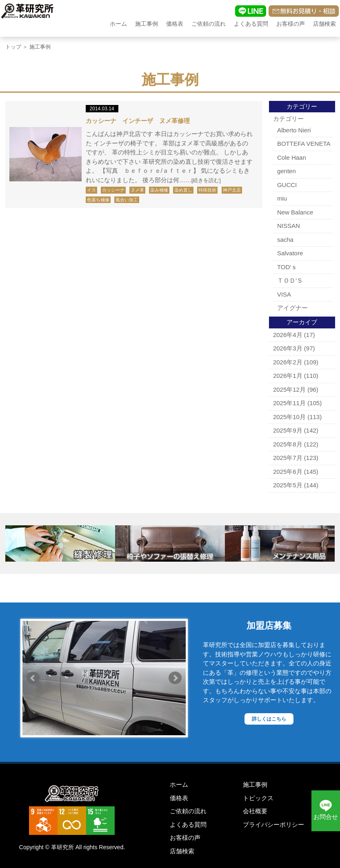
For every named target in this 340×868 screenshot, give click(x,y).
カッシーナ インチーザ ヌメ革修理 (138, 121)
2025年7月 (288, 458)
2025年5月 (288, 485)
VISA (284, 294)
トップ (13, 47)
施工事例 (147, 24)
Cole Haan (292, 157)
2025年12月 (289, 389)
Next (175, 678)
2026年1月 (288, 376)
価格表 (175, 24)
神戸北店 (232, 190)
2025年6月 (288, 472)
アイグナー (292, 308)
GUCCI (287, 185)
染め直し (183, 190)
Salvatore (290, 253)
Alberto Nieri (294, 130)
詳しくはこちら (269, 719)
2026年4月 (288, 335)
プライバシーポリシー (273, 824)
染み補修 (159, 190)
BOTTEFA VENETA (304, 144)
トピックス (258, 798)
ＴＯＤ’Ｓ (290, 280)
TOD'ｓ (287, 267)
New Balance (295, 212)
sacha (285, 240)
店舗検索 (324, 24)
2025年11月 (289, 403)
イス (91, 190)
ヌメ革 (137, 190)
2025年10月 (289, 417)
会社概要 (255, 811)
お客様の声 (291, 24)
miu (282, 198)
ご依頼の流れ (209, 24)
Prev (33, 678)
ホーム (118, 24)
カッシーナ (113, 190)
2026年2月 (288, 362)
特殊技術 (207, 190)
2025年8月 (288, 444)
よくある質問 (251, 24)
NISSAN (289, 226)
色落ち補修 (98, 200)
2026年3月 (288, 348)
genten (287, 171)
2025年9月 (288, 430)
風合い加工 (127, 200)
